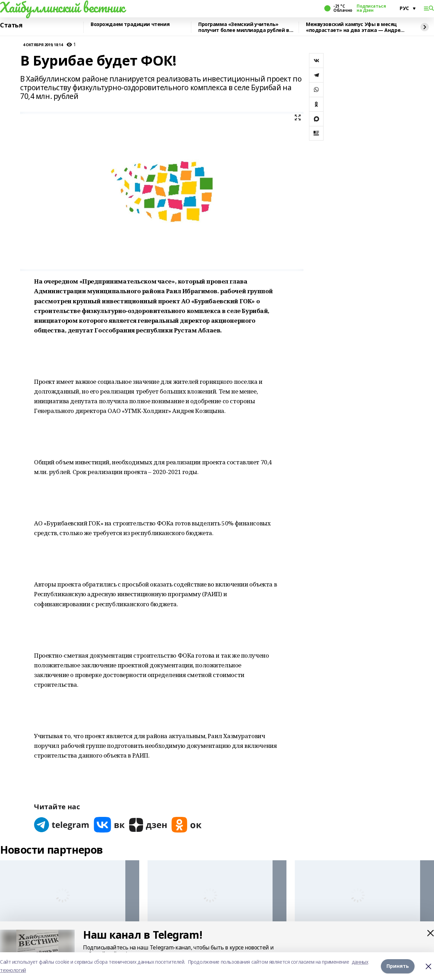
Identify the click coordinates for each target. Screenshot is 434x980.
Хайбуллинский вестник (62, 7)
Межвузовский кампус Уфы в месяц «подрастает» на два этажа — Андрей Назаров (355, 27)
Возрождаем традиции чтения (130, 24)
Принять (398, 966)
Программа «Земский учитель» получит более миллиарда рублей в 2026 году (244, 27)
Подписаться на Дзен (371, 8)
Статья (11, 25)
